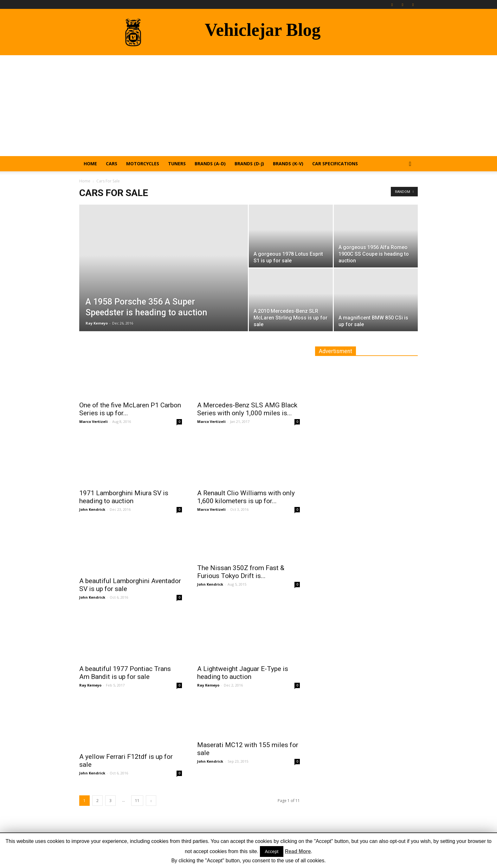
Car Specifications (335, 164)
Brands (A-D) (210, 164)
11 (137, 801)
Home (90, 164)
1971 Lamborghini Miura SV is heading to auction (124, 497)
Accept (272, 852)
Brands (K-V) (288, 164)
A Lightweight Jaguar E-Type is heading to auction (243, 673)
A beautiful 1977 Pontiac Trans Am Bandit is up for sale (125, 673)
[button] (410, 164)
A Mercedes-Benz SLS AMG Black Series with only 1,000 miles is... (247, 409)
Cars (112, 164)
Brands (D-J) (249, 164)
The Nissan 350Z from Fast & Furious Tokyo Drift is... (241, 572)
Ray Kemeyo (97, 323)
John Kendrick (92, 509)
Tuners (177, 164)
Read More (298, 851)
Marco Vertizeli (94, 421)
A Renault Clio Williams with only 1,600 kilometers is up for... (246, 497)
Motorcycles (143, 164)
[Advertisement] (248, 103)
